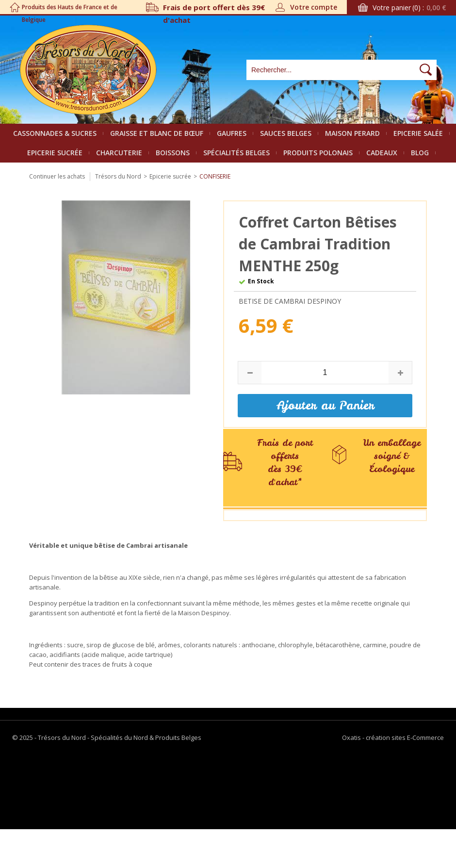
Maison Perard (352, 133)
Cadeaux (382, 153)
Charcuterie (119, 153)
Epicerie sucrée (55, 153)
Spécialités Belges (236, 153)
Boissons (173, 153)
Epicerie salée (418, 133)
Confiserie (215, 176)
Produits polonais (318, 153)
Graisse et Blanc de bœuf (157, 133)
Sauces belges (286, 133)
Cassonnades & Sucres (55, 133)
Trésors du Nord (118, 176)
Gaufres (232, 133)
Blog (420, 153)
